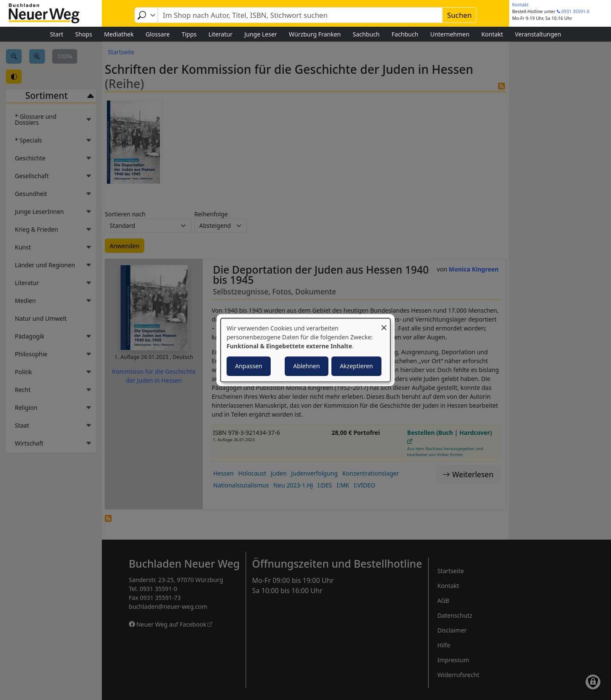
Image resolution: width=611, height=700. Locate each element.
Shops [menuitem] (84, 34)
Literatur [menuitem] (220, 34)
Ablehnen (307, 366)
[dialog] (305, 350)
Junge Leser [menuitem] (261, 34)
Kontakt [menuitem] (492, 34)
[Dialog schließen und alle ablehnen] (384, 323)
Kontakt (520, 5)
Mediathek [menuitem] (119, 34)
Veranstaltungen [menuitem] (538, 34)
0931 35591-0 (575, 11)
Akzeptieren (356, 366)
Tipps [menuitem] (189, 34)
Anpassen (249, 366)
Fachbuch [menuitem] (405, 34)
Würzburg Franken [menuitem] (315, 34)
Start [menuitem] (57, 34)
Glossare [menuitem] (158, 34)
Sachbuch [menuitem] (366, 34)
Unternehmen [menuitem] (450, 34)
